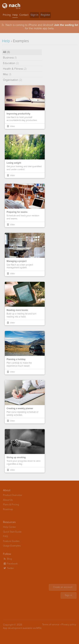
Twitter (8, 568)
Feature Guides (11, 541)
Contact (24, 15)
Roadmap (8, 509)
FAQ (5, 536)
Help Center (9, 527)
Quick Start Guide (12, 532)
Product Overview (12, 495)
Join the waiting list (66, 25)
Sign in (34, 15)
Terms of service (51, 625)
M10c (39, 628)
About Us (8, 500)
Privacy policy (69, 625)
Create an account (63, 587)
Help (15, 15)
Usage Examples (12, 546)
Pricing (7, 15)
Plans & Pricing (11, 505)
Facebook (10, 564)
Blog (7, 559)
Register (45, 15)
